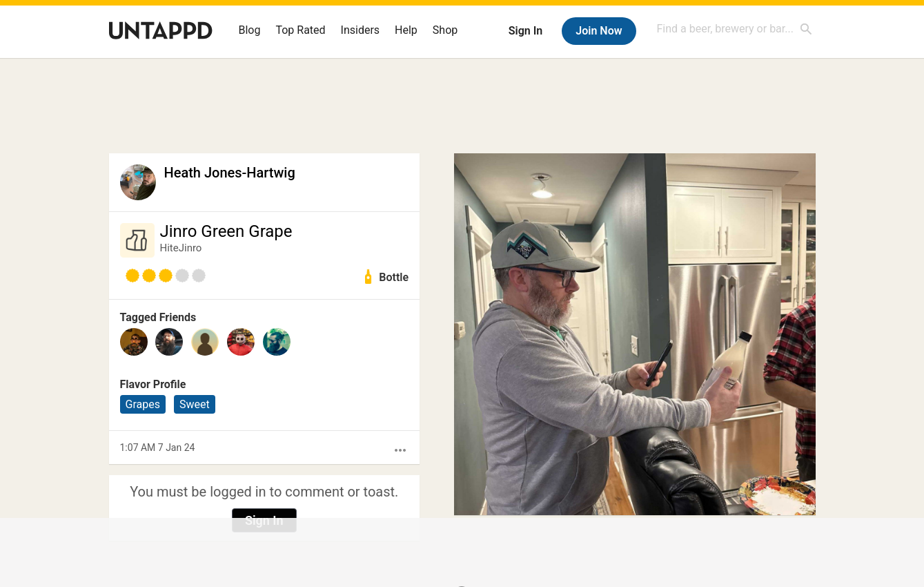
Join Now (599, 31)
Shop (445, 30)
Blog (250, 30)
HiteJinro (181, 248)
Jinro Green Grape (226, 231)
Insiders (361, 30)
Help (406, 30)
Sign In (525, 31)
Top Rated (300, 30)
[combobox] (735, 29)
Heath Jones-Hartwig (230, 173)
